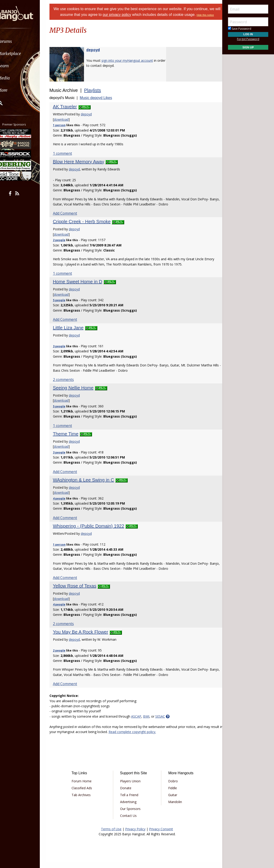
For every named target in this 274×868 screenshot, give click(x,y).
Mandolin (173, 807)
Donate (127, 793)
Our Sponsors (132, 814)
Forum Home (86, 787)
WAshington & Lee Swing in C (89, 485)
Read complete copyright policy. (151, 737)
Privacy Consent (161, 834)
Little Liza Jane (74, 333)
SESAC (166, 722)
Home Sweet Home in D (83, 287)
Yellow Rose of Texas (80, 591)
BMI (152, 722)
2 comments (69, 385)
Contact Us (130, 821)
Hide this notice (137, 21)
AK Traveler (71, 112)
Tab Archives (86, 800)
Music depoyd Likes (102, 103)
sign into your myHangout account (133, 66)
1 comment (68, 159)
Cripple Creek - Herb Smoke (88, 227)
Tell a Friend (131, 800)
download (67, 125)
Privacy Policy (135, 834)
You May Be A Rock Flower (86, 637)
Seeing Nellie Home (79, 393)
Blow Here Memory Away (84, 167)
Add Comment (71, 219)
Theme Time (71, 439)
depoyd (99, 55)
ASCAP (142, 722)
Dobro (171, 787)
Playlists (98, 96)
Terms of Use (111, 834)
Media (16, 78)
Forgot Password (248, 39)
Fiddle (171, 793)
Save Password (240, 29)
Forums (17, 41)
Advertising (130, 807)
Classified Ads (87, 793)
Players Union (132, 787)
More (14, 90)
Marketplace (21, 54)
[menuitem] (26, 41)
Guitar (171, 800)
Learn (15, 66)
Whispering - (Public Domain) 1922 (94, 532)
